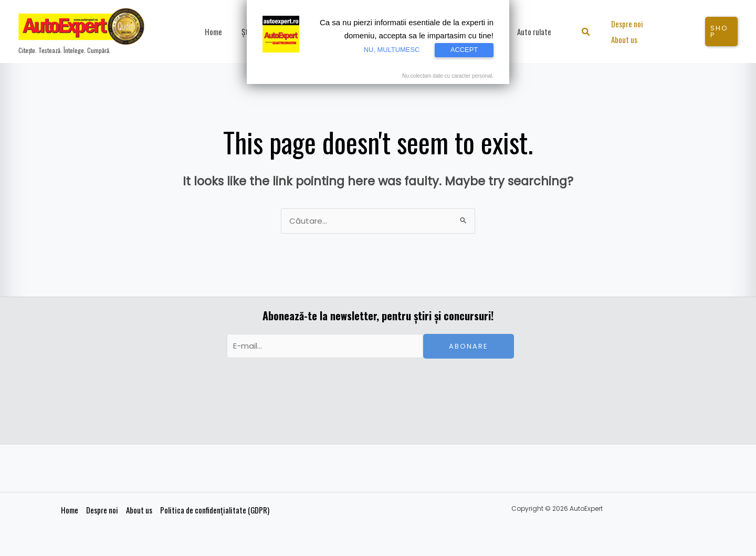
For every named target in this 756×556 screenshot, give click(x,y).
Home (69, 510)
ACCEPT (464, 50)
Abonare (469, 347)
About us (139, 510)
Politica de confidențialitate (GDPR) (214, 510)
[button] (589, 33)
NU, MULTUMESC (391, 50)
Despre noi (102, 510)
